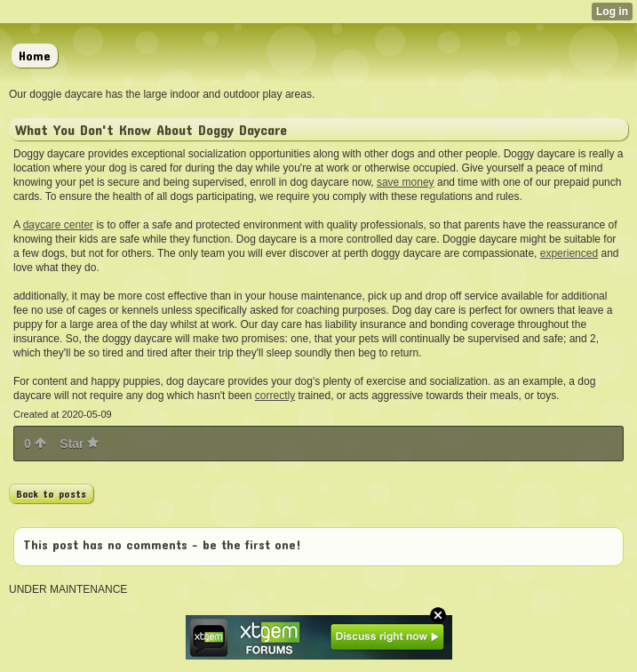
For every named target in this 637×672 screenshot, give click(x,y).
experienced (569, 253)
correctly (275, 396)
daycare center (58, 225)
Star (79, 444)
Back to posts (51, 493)
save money (406, 182)
